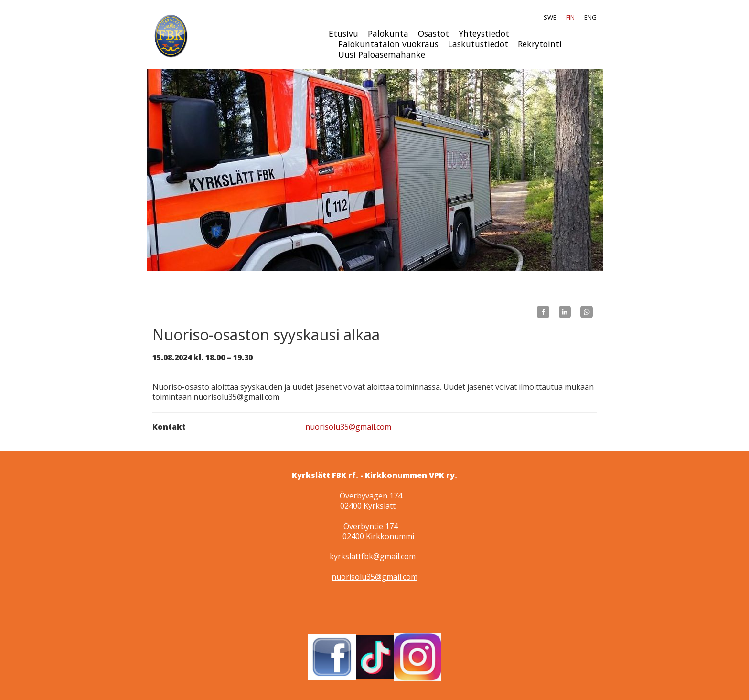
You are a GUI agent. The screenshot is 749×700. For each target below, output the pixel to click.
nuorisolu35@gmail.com (348, 427)
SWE (550, 17)
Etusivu (343, 33)
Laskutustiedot (478, 44)
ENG (590, 17)
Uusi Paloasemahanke (382, 54)
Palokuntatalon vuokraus (388, 44)
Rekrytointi (540, 44)
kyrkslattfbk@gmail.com (373, 556)
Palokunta (388, 33)
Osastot (433, 33)
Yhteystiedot (484, 33)
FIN (570, 17)
